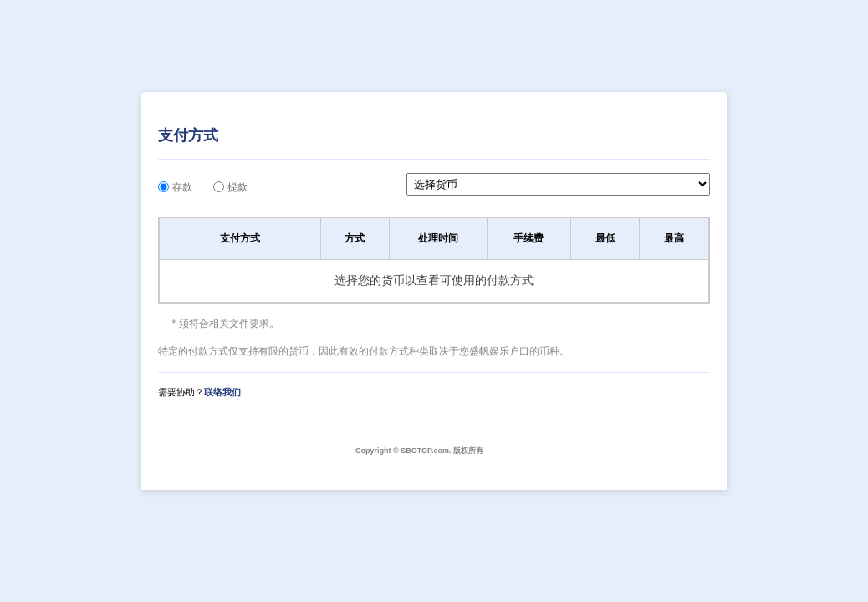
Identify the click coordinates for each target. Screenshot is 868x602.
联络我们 (222, 392)
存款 (182, 187)
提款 (237, 187)
